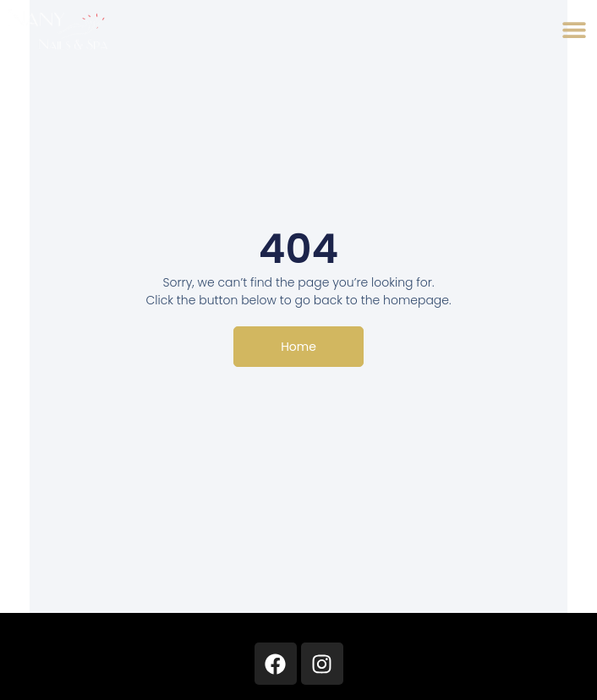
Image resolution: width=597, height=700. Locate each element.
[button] (574, 30)
